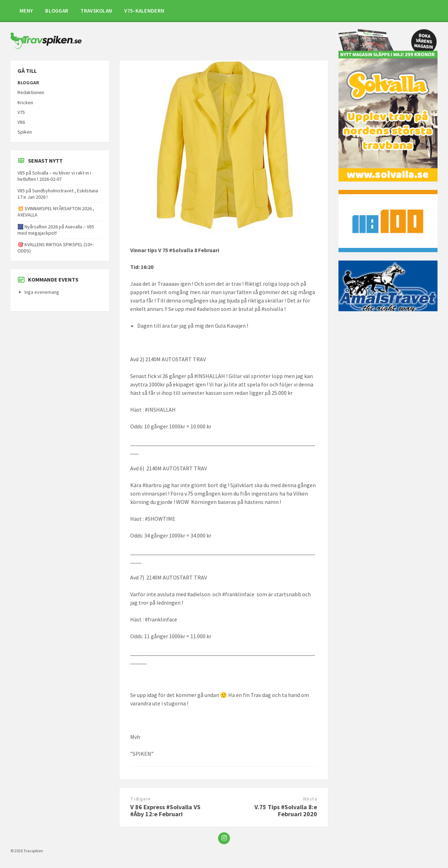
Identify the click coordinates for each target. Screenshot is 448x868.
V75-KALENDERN (144, 11)
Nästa (310, 799)
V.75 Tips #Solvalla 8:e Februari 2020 (286, 811)
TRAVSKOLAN (96, 11)
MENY (26, 11)
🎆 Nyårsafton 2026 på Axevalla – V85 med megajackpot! (56, 230)
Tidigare (140, 799)
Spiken (25, 132)
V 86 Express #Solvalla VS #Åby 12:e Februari (165, 811)
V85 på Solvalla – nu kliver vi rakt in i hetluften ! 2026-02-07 (54, 176)
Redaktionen (31, 92)
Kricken (25, 102)
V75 (21, 112)
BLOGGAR (57, 11)
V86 (21, 122)
